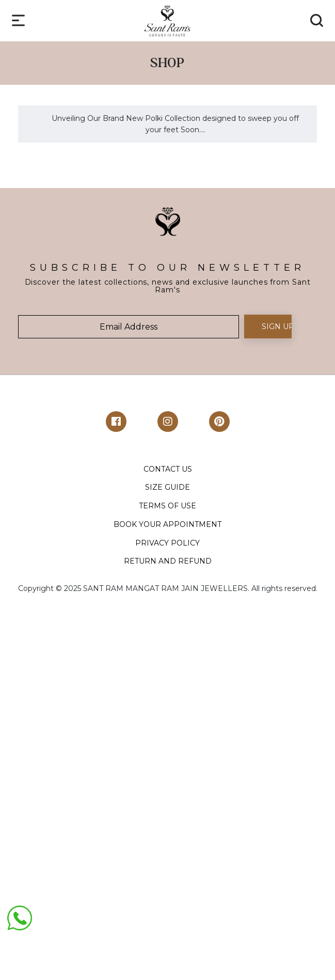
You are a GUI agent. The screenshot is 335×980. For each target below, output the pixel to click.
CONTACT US (168, 469)
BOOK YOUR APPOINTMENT (168, 524)
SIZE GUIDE (168, 487)
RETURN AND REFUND (168, 561)
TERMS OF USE (168, 506)
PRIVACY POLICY (168, 543)
